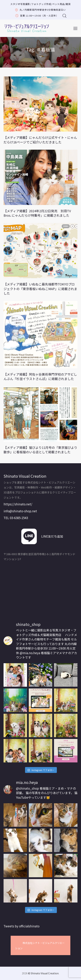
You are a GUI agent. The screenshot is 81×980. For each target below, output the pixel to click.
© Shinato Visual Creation (43, 973)
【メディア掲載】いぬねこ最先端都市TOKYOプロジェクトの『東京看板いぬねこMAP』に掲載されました (40, 289)
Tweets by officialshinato (21, 926)
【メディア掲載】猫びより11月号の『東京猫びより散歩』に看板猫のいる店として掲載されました (40, 450)
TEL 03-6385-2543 (16, 518)
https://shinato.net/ (18, 504)
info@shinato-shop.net (20, 511)
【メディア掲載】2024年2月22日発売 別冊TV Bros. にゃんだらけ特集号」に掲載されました (37, 213)
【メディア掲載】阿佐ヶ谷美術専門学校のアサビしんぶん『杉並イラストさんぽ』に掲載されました (40, 377)
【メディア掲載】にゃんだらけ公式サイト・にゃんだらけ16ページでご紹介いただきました (40, 140)
